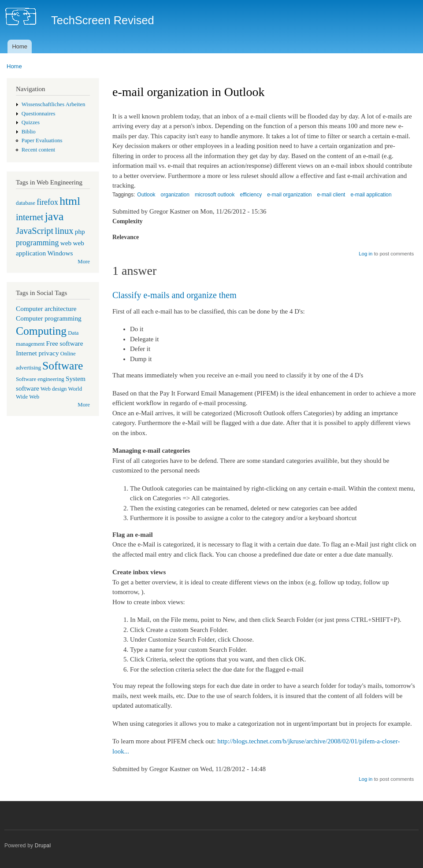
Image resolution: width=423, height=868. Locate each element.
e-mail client (331, 195)
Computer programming (49, 318)
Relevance (126, 237)
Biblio (29, 132)
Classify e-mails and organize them (174, 295)
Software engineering (40, 379)
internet (30, 217)
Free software (65, 343)
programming (37, 243)
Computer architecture (46, 308)
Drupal (43, 846)
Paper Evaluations (42, 140)
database (26, 203)
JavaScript (35, 231)
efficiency (251, 195)
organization (175, 195)
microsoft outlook (215, 195)
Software (63, 366)
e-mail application (371, 195)
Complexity (128, 221)
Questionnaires (39, 114)
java (54, 216)
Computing (41, 331)
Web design (54, 389)
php (80, 231)
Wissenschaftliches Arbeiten (54, 104)
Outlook (146, 195)
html (70, 201)
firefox (47, 202)
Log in (365, 254)
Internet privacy (37, 353)
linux (64, 231)
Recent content (38, 150)
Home (20, 46)
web (66, 243)
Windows (60, 253)
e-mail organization (289, 195)
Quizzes (31, 122)
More (84, 262)
